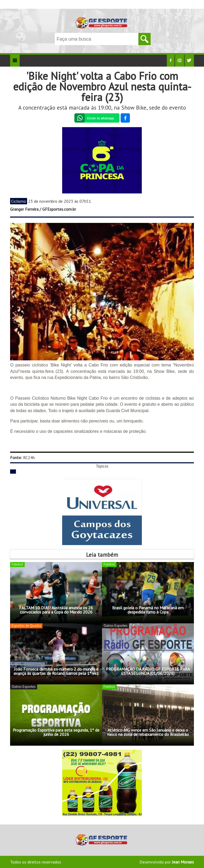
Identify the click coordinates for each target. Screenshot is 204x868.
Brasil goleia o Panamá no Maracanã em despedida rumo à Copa (148, 610)
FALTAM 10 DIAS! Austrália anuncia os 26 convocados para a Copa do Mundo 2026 (56, 610)
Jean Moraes (183, 862)
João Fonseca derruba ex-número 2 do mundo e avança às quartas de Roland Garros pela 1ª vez (56, 671)
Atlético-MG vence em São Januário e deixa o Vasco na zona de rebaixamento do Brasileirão (148, 732)
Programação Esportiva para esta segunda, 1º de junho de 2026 (56, 732)
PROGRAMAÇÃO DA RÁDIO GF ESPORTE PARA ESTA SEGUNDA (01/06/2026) (148, 671)
